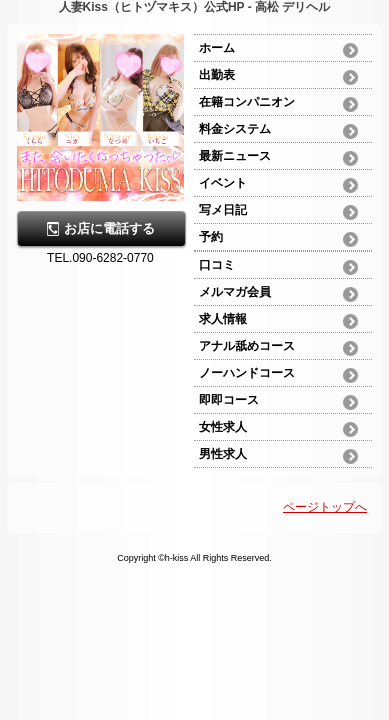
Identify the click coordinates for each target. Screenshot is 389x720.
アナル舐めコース (247, 346)
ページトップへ (325, 507)
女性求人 (223, 427)
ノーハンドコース (247, 373)
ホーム (217, 48)
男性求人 (223, 454)
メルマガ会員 (235, 292)
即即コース (229, 400)
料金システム (235, 129)
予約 (211, 237)
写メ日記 (223, 210)
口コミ (217, 265)
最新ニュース (235, 156)
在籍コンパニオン (247, 102)
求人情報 (223, 319)
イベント (223, 183)
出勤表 (217, 75)
